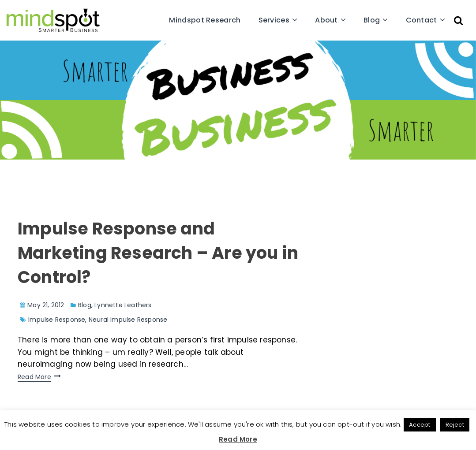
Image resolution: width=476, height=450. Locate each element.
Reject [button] (455, 425)
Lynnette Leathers (123, 305)
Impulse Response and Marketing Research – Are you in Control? (158, 253)
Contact (422, 20)
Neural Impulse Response (128, 320)
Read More (34, 377)
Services (274, 20)
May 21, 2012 (46, 305)
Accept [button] (420, 425)
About (326, 20)
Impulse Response (57, 320)
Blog (372, 20)
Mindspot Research (205, 20)
